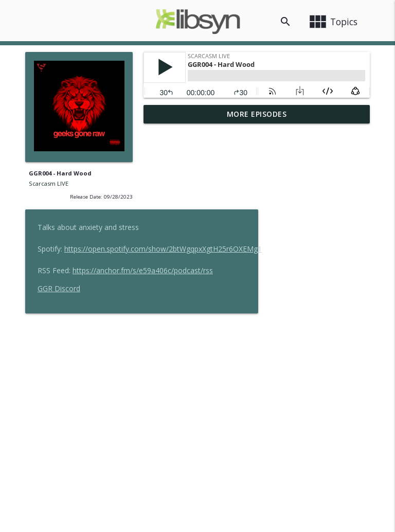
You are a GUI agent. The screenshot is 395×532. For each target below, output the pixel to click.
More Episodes (257, 114)
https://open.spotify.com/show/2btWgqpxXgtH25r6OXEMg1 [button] (281, 166)
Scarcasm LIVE (49, 183)
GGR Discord (177, 206)
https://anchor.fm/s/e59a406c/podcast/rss (261, 188)
